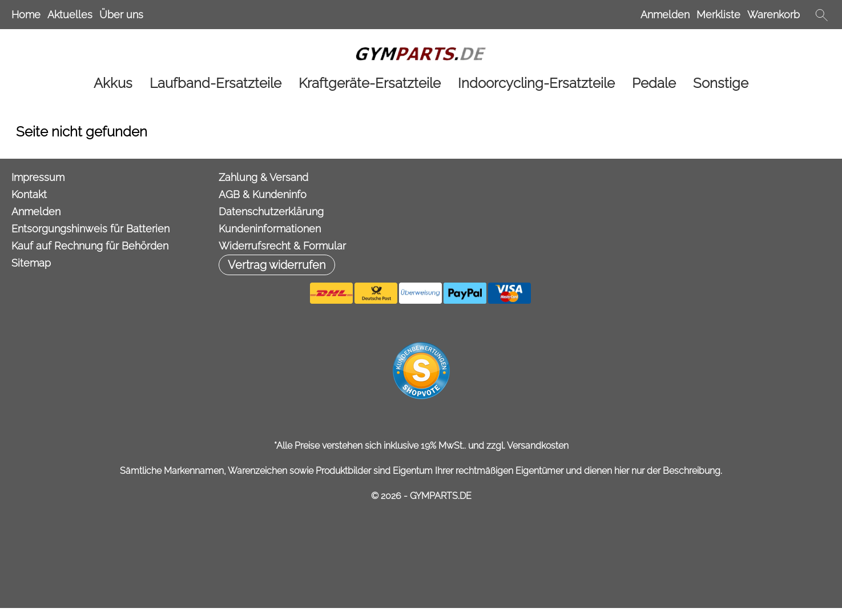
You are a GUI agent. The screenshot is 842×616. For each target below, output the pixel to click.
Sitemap (31, 263)
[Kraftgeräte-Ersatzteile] (370, 83)
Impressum (38, 177)
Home (26, 15)
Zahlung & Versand (263, 177)
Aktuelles (70, 15)
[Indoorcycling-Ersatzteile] (536, 83)
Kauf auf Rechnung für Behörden (90, 246)
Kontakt (29, 194)
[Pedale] (654, 83)
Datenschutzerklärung (271, 212)
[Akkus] (113, 83)
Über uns (121, 15)
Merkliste (718, 15)
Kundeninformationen (270, 229)
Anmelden (665, 15)
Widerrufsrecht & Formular (282, 246)
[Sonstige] (721, 83)
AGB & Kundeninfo (263, 194)
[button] (821, 15)
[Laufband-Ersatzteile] (215, 83)
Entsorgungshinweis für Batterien (90, 229)
